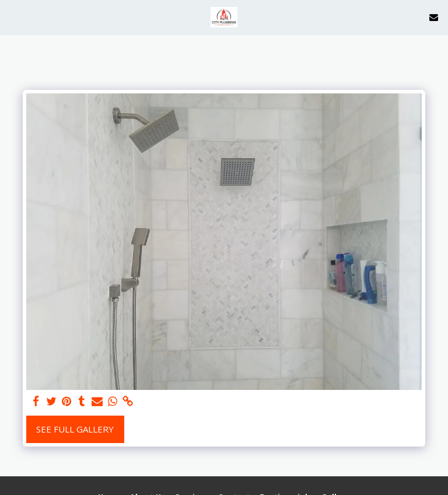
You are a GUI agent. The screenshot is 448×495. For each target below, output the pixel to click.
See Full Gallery (75, 429)
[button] (13, 17)
